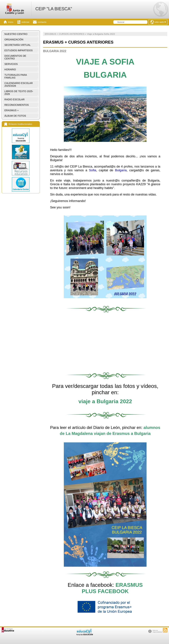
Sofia (93, 170)
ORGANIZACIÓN (14, 40)
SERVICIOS (11, 64)
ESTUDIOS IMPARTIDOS (19, 50)
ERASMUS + (12, 110)
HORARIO (10, 69)
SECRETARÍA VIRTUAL (18, 45)
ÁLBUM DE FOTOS (15, 116)
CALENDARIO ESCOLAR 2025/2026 (19, 84)
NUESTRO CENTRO (16, 34)
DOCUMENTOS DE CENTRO (15, 57)
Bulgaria (121, 170)
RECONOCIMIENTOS (17, 105)
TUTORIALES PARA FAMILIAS (16, 76)
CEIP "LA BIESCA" (54, 9)
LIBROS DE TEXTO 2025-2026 (19, 93)
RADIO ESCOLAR (14, 99)
